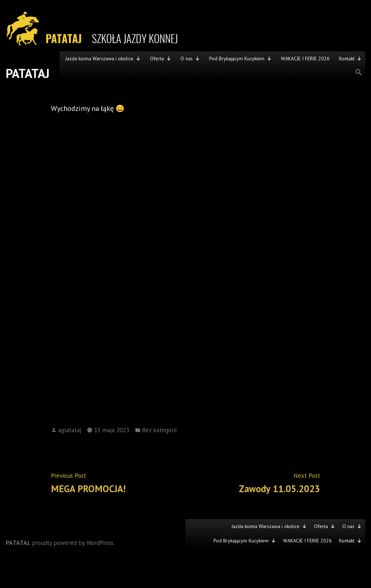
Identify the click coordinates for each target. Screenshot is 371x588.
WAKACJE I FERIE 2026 (305, 59)
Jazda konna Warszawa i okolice (103, 59)
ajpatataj (70, 430)
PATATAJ (28, 73)
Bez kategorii (159, 430)
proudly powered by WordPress (73, 543)
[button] (212, 73)
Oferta (161, 59)
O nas (190, 59)
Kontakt (350, 59)
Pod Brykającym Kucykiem (240, 59)
